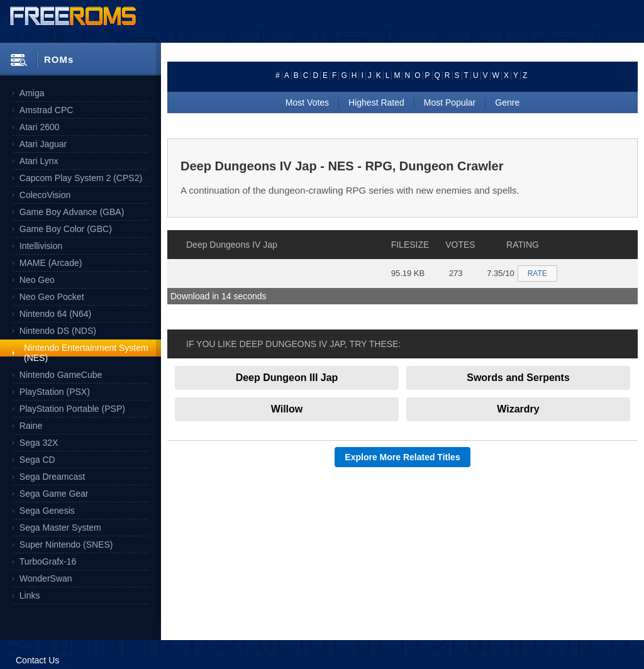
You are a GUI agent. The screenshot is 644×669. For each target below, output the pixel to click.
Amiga (32, 93)
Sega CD (37, 460)
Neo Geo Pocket (52, 297)
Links (30, 595)
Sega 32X (39, 443)
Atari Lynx (39, 161)
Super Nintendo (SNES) (66, 545)
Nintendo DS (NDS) (58, 331)
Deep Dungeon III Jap (287, 378)
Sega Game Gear (54, 494)
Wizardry (518, 409)
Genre (507, 102)
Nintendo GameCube (61, 375)
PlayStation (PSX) (55, 392)
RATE (537, 274)
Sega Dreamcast (52, 477)
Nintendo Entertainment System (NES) (86, 353)
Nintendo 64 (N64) (55, 314)
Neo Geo (37, 280)
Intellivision (41, 246)
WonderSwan (46, 578)
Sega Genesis (47, 511)
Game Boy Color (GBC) (66, 229)
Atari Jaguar (43, 144)
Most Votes (307, 102)
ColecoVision (45, 195)
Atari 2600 (40, 127)
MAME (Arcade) (51, 263)
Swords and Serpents (518, 378)
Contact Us (37, 660)
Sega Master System (60, 528)
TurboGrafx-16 (48, 561)
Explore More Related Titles (402, 457)
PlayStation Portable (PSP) (72, 409)
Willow (287, 409)
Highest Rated (376, 102)
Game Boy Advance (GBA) (72, 212)
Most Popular (450, 102)
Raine (31, 426)
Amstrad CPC (47, 110)
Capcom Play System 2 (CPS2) (81, 178)
